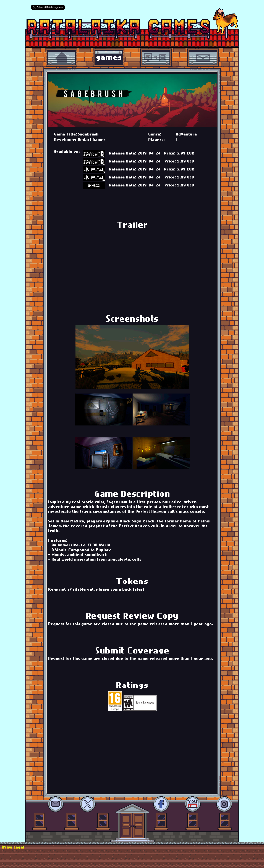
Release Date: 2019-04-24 (135, 154)
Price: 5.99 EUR (179, 154)
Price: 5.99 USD (179, 162)
